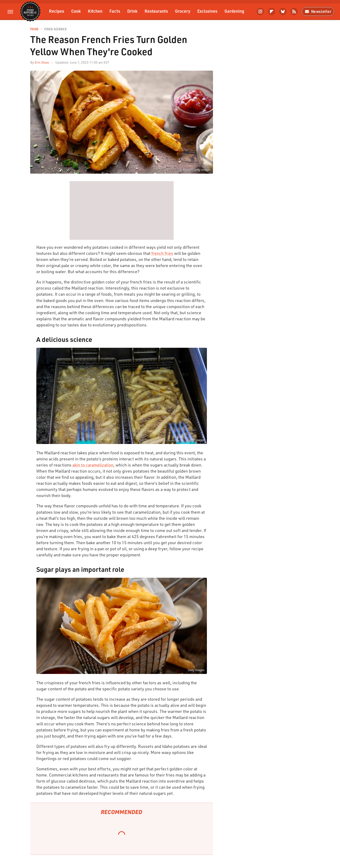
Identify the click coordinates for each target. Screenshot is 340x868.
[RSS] (294, 11)
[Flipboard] (272, 11)
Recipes (57, 11)
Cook (76, 11)
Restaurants (156, 11)
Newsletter (318, 11)
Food (34, 29)
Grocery (183, 11)
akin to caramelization (93, 465)
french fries (162, 253)
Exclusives (207, 11)
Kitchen (95, 11)
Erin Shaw (42, 62)
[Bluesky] (283, 11)
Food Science (56, 29)
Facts (115, 11)
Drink (132, 11)
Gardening (234, 11)
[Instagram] (260, 11)
